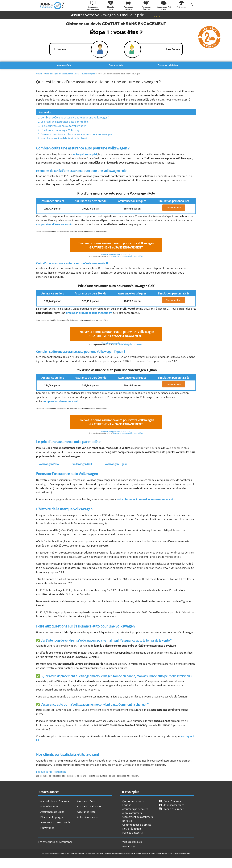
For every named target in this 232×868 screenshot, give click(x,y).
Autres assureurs (132, 813)
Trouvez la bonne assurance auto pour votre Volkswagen (116, 245)
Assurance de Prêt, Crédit (55, 822)
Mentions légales (110, 853)
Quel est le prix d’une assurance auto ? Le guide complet (70, 74)
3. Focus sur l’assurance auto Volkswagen (61, 126)
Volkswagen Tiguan (116, 464)
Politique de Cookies (183, 853)
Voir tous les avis (132, 842)
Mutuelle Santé (49, 806)
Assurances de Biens (52, 812)
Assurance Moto (116, 65)
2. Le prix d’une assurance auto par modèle (62, 122)
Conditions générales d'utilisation (163, 853)
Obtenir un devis (174, 208)
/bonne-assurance (171, 809)
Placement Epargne (52, 817)
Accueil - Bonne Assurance (56, 801)
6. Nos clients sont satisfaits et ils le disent (62, 138)
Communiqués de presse (137, 825)
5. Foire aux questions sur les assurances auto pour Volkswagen (74, 134)
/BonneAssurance (171, 801)
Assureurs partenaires (135, 809)
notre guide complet (85, 154)
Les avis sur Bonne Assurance (55, 842)
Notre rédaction (132, 829)
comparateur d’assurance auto (54, 224)
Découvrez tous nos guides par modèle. (128, 256)
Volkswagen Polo (49, 464)
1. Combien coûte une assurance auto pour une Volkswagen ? (73, 117)
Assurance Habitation (168, 65)
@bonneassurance (172, 805)
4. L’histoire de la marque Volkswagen (59, 130)
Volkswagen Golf (82, 464)
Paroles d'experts (132, 833)
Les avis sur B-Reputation (51, 772)
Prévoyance (47, 828)
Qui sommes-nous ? (134, 801)
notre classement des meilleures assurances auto (146, 499)
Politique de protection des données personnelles (134, 853)
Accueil (39, 74)
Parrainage (129, 846)
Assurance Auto (64, 65)
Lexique (127, 805)
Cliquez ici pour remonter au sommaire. (116, 254)
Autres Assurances (88, 817)
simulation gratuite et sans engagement (89, 313)
